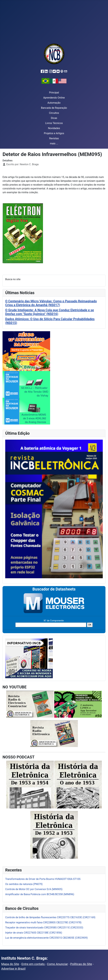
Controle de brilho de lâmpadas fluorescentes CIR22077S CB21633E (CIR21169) (50, 917)
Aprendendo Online (54, 98)
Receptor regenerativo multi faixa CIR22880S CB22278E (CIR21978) (43, 922)
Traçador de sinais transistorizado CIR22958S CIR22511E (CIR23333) (44, 928)
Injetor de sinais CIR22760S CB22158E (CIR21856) (34, 933)
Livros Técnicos (54, 123)
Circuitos (54, 113)
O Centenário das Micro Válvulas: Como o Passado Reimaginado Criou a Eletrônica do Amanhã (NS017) (51, 303)
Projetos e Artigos (54, 133)
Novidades (54, 128)
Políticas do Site (81, 964)
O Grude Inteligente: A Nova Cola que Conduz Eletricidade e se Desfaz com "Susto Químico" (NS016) (50, 312)
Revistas (54, 138)
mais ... (54, 143)
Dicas (54, 118)
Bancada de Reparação (54, 108)
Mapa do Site (10, 964)
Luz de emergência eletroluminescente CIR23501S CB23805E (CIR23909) (46, 938)
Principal (54, 93)
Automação (54, 103)
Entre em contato (33, 964)
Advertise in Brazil (13, 969)
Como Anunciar (57, 964)
